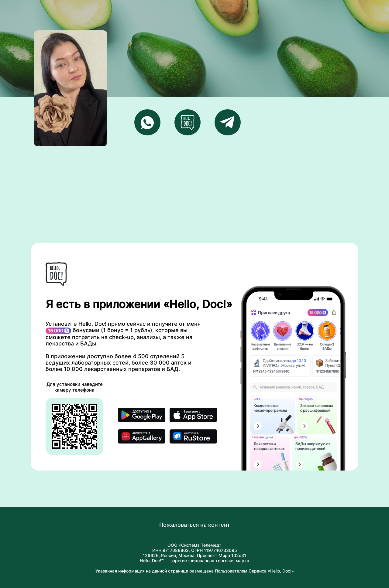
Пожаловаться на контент (195, 525)
